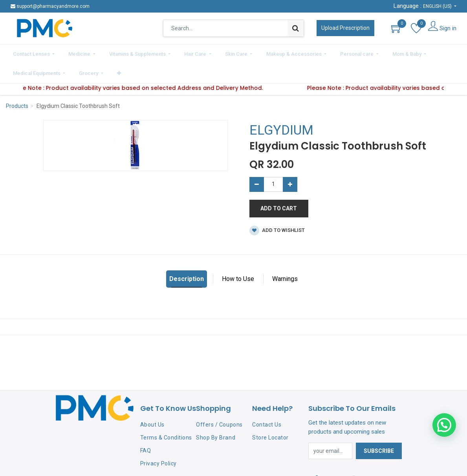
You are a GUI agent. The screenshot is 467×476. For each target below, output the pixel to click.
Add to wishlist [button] (277, 208)
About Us (152, 403)
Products (17, 84)
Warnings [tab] (285, 256)
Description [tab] (187, 256)
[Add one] (290, 162)
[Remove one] (257, 162)
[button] (454, 53)
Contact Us (267, 403)
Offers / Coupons (219, 403)
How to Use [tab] (238, 256)
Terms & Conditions (166, 415)
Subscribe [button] (379, 429)
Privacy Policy (158, 441)
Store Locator (270, 415)
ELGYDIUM (281, 108)
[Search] (296, 28)
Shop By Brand (216, 415)
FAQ (146, 428)
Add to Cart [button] (279, 186)
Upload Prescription (345, 28)
